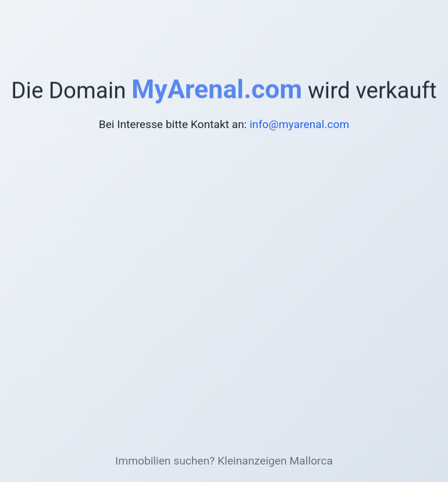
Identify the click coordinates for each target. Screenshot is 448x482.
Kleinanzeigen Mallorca (275, 461)
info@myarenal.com (299, 124)
